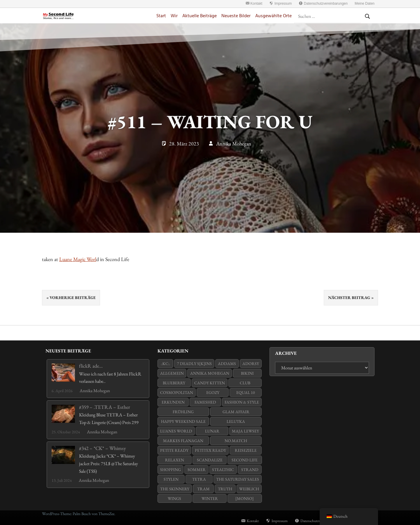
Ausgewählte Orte (273, 16)
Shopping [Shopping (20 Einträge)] (170, 470)
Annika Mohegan (234, 144)
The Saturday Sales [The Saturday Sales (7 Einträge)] (238, 479)
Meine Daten (365, 4)
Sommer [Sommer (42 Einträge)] (197, 470)
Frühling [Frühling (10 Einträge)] (183, 412)
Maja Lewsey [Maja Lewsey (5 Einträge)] (245, 431)
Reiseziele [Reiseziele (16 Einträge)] (246, 450)
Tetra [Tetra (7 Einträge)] (199, 479)
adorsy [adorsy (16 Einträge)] (251, 364)
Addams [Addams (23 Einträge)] (227, 364)
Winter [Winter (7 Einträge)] (210, 498)
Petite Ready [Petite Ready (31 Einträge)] (174, 450)
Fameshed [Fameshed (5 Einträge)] (205, 402)
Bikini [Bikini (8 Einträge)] (247, 373)
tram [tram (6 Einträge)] (203, 489)
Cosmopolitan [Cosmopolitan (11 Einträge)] (177, 392)
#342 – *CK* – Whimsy (103, 448)
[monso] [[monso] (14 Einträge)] (245, 498)
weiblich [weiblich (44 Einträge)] (249, 489)
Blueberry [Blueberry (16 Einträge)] (174, 383)
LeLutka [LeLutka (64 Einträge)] (236, 421)
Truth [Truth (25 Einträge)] (225, 489)
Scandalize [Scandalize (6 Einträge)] (210, 460)
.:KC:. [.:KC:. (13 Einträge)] (165, 364)
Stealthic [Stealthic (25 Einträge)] (223, 470)
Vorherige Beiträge (73, 298)
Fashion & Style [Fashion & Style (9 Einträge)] (242, 402)
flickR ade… (91, 366)
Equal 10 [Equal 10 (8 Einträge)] (246, 392)
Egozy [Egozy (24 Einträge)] (213, 392)
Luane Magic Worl (78, 259)
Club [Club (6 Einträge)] (245, 383)
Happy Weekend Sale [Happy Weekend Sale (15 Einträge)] (183, 421)
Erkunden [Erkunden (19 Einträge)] (173, 402)
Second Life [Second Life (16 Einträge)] (245, 460)
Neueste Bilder (236, 16)
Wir (174, 16)
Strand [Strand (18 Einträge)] (250, 470)
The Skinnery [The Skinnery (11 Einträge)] (175, 489)
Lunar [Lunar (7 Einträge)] (212, 431)
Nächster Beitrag (349, 298)
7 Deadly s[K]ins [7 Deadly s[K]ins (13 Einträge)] (194, 364)
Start (161, 16)
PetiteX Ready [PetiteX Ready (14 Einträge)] (210, 450)
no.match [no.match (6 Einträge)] (236, 441)
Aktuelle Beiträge (199, 16)
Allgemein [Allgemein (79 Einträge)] (172, 373)
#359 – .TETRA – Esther (105, 407)
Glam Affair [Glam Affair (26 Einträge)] (236, 412)
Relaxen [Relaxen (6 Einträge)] (175, 460)
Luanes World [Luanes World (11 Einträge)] (176, 431)
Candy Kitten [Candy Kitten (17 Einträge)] (210, 383)
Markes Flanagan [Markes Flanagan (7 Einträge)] (183, 441)
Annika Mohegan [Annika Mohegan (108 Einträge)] (210, 373)
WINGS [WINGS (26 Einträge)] (174, 498)
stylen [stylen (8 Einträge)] (171, 479)
